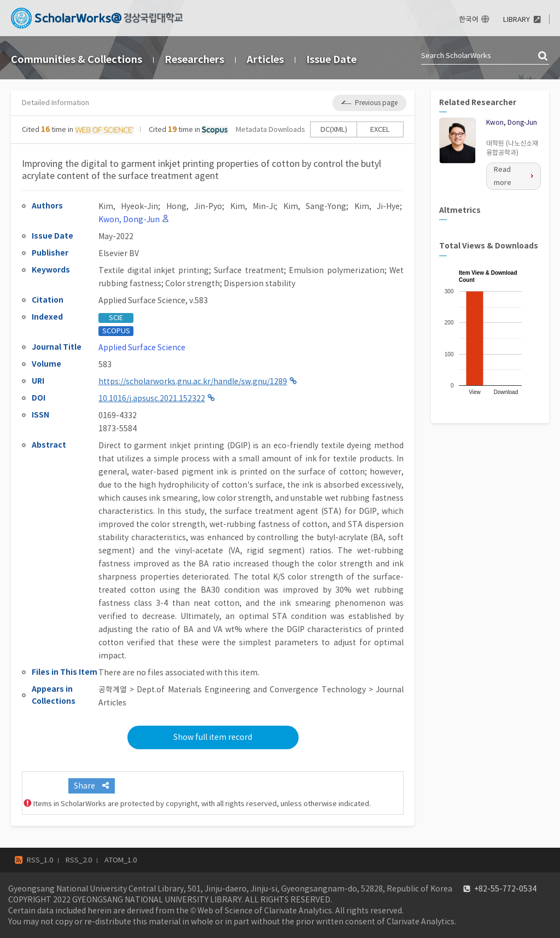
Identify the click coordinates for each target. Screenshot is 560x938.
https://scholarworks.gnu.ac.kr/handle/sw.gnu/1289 (193, 381)
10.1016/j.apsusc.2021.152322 (152, 398)
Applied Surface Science (142, 348)
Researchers (194, 59)
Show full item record (213, 737)
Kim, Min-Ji (253, 206)
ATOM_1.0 (121, 860)
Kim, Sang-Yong (315, 206)
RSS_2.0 (79, 860)
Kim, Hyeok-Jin (128, 206)
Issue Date (331, 59)
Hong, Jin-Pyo (194, 206)
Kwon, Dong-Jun (512, 122)
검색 (544, 56)
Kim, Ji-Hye (377, 206)
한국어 (469, 19)
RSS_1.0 (40, 860)
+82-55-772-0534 (505, 889)
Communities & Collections (77, 59)
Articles (265, 59)
